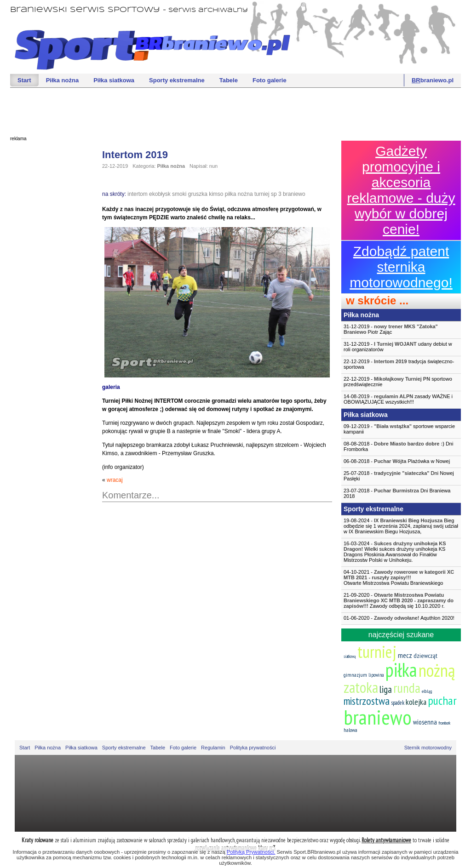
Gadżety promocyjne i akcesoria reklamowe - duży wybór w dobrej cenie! (401, 190)
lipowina (376, 675)
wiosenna (425, 722)
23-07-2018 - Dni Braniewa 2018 (397, 493)
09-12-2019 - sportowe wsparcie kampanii (399, 429)
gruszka (198, 194)
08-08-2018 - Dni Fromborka (398, 446)
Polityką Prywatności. (251, 852)
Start (24, 80)
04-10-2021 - (401, 577)
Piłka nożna (63, 80)
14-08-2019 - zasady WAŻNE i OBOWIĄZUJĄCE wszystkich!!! (398, 399)
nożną (437, 670)
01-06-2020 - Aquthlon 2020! (399, 618)
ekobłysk (160, 194)
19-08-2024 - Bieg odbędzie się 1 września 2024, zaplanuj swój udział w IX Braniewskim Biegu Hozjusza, (401, 526)
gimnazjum (355, 675)
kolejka (416, 702)
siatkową (350, 656)
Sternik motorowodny (428, 748)
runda (407, 688)
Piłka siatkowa (114, 80)
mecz (405, 655)
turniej (262, 194)
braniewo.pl (433, 80)
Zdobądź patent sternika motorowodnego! (401, 267)
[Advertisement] (235, 111)
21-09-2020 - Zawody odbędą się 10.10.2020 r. (399, 600)
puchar (442, 700)
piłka (401, 670)
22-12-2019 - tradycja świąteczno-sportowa (399, 364)
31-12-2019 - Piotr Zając (391, 329)
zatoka (361, 687)
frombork (444, 723)
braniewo (294, 194)
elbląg (427, 691)
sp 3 (276, 194)
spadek (398, 703)
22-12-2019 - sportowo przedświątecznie (398, 382)
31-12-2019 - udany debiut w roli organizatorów (398, 347)
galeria (111, 387)
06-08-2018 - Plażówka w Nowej (397, 461)
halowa (350, 730)
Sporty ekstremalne (177, 80)
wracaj (115, 480)
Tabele (229, 80)
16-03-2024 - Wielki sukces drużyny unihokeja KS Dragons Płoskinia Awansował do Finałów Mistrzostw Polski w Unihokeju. (395, 552)
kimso (216, 194)
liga (386, 689)
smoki (179, 194)
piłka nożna (239, 194)
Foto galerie (270, 80)
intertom (137, 194)
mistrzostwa (367, 701)
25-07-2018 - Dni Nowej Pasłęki (399, 476)
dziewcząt (425, 656)
